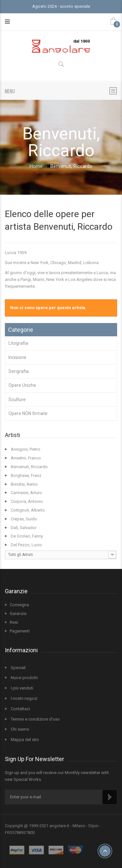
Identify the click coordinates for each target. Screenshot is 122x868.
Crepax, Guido (23, 519)
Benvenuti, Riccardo (29, 467)
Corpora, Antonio (26, 501)
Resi (14, 622)
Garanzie (18, 613)
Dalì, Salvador (23, 528)
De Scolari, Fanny (26, 536)
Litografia (18, 343)
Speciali (18, 668)
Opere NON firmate (28, 413)
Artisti (13, 435)
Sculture (17, 399)
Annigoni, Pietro (25, 449)
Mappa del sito (24, 740)
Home (36, 166)
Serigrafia (19, 371)
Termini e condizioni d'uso (35, 719)
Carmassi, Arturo (26, 493)
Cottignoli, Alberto (27, 510)
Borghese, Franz (26, 475)
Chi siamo (20, 729)
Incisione (17, 357)
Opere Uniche (22, 385)
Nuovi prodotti (24, 678)
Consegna (19, 605)
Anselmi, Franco (25, 458)
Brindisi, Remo (24, 484)
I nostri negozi (24, 698)
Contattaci (20, 709)
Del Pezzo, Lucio (26, 545)
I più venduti (21, 688)
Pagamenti (20, 631)
